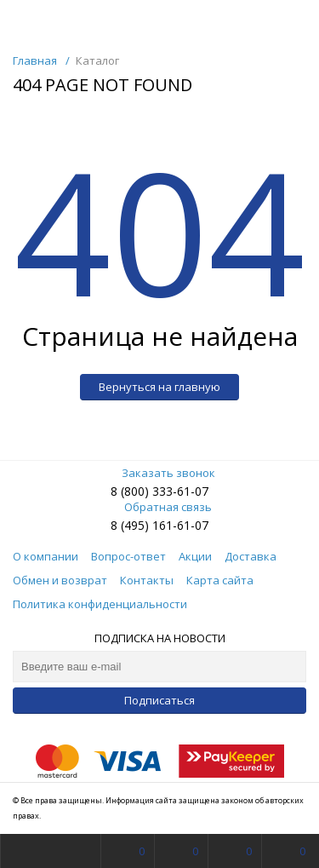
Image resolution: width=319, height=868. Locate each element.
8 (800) (131, 491)
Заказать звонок (160, 473)
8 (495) (131, 525)
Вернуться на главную (159, 387)
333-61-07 (180, 491)
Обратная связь (159, 507)
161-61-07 (180, 525)
